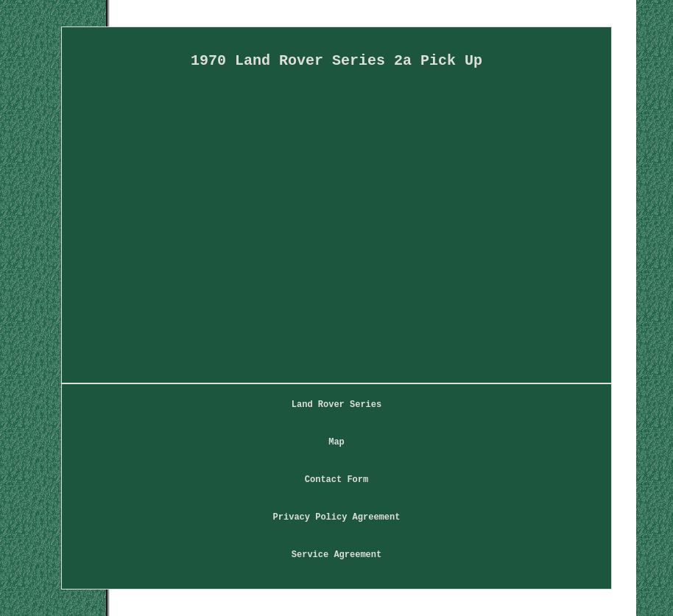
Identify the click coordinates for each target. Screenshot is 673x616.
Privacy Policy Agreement (337, 517)
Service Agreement (336, 555)
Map (336, 442)
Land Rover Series (336, 405)
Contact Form (336, 480)
